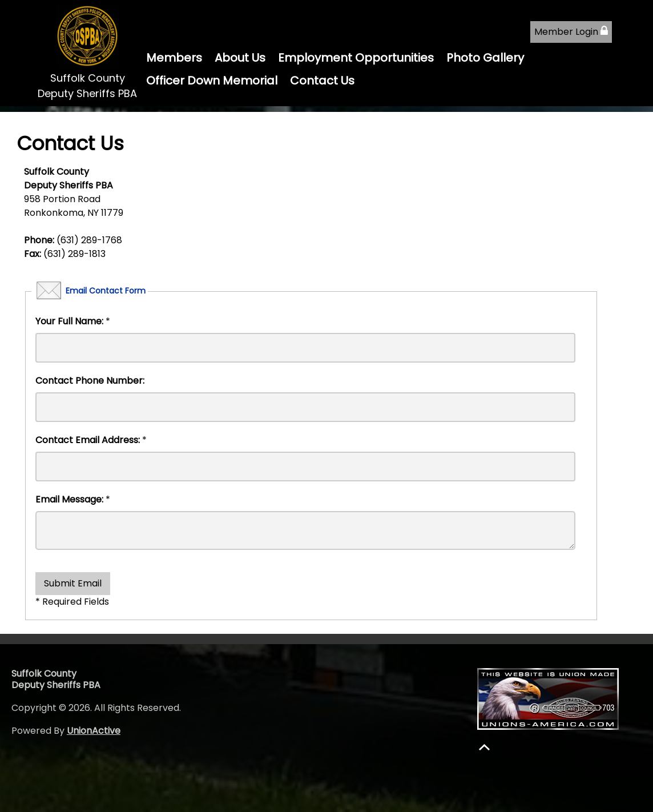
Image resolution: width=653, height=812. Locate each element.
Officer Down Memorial (212, 81)
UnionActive (94, 731)
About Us (240, 58)
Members (174, 58)
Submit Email (73, 583)
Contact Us (322, 81)
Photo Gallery (485, 58)
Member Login (571, 32)
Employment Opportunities (356, 58)
